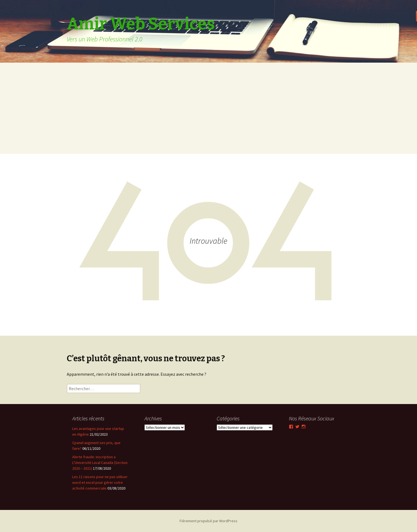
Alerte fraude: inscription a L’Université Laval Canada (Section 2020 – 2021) (100, 463)
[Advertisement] (208, 116)
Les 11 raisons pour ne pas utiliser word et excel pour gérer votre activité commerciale (100, 482)
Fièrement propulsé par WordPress (208, 521)
